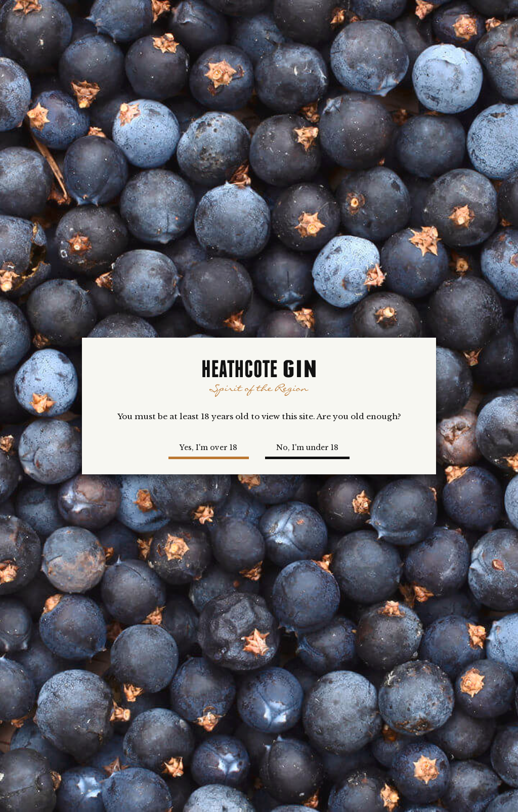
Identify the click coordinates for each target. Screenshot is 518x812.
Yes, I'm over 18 (208, 448)
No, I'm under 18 (307, 448)
